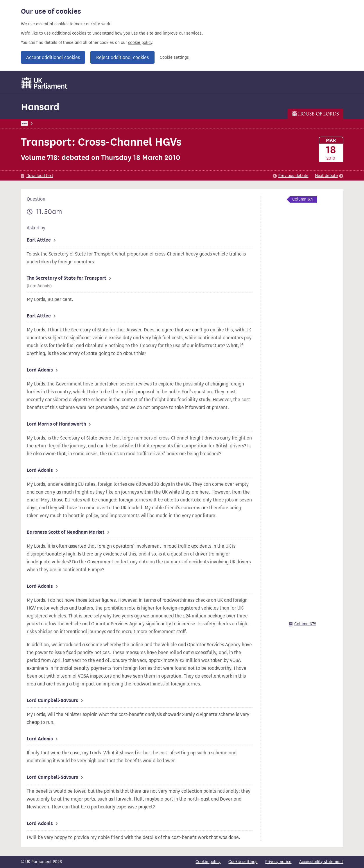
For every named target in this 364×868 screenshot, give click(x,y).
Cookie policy (208, 862)
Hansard (40, 107)
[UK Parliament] (45, 83)
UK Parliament (34, 123)
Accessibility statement (321, 862)
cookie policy (140, 43)
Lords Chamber (138, 123)
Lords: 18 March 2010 (98, 123)
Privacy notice (278, 862)
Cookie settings (174, 57)
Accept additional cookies (53, 57)
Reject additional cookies (122, 57)
